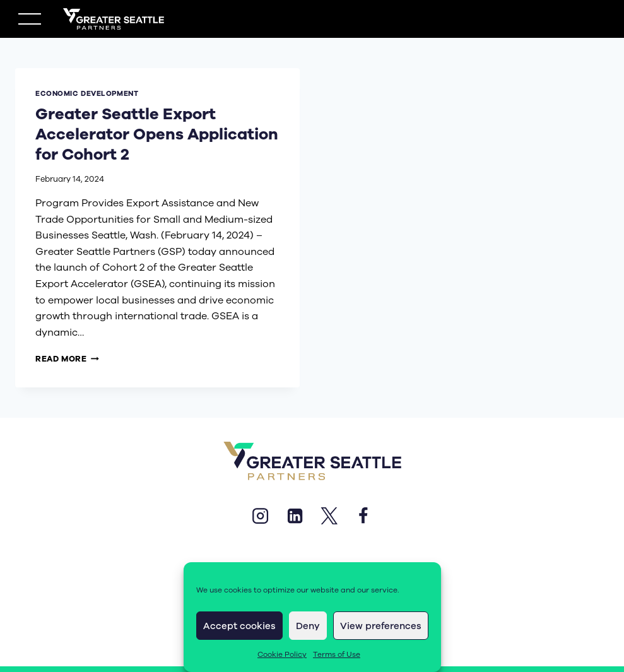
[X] (329, 516)
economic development (87, 94)
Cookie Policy (282, 654)
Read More (67, 359)
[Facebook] (363, 516)
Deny (308, 626)
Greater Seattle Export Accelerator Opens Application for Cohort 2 (136, 134)
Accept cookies (239, 626)
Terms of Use (337, 654)
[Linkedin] (295, 516)
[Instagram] (261, 516)
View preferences (381, 626)
